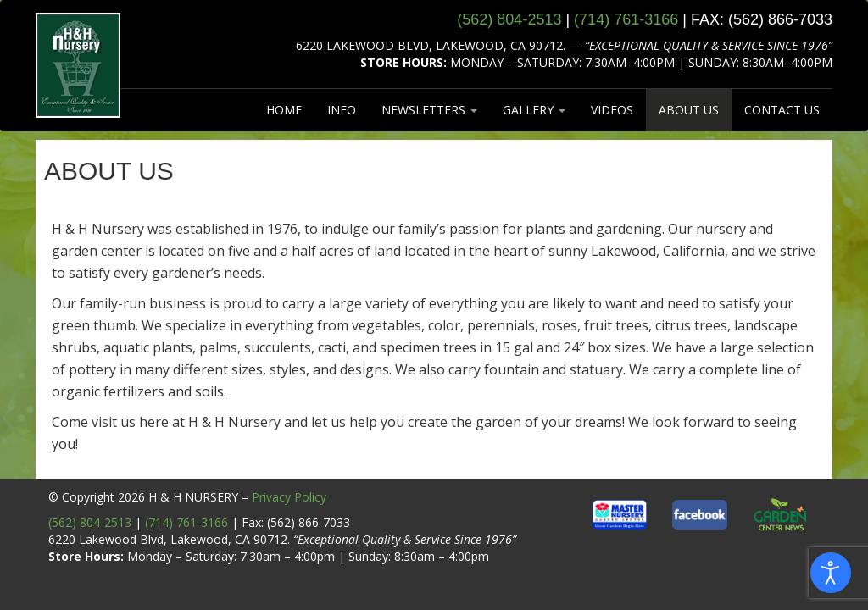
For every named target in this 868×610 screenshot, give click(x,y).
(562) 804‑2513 (509, 19)
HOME (284, 110)
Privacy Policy (289, 497)
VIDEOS (612, 110)
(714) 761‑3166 (626, 19)
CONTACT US (782, 110)
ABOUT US (689, 110)
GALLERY (534, 110)
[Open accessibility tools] (831, 573)
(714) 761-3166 (186, 522)
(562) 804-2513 (90, 522)
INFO (342, 110)
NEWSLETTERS (429, 110)
